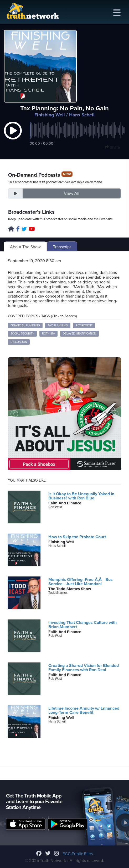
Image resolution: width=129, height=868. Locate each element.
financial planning (25, 325)
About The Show (25, 247)
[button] (13, 136)
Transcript (62, 247)
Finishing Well (50, 115)
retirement (84, 325)
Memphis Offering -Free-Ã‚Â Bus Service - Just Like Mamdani (81, 582)
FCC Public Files (78, 854)
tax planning (58, 325)
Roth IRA (48, 334)
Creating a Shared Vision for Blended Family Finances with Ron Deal (84, 668)
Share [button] (112, 147)
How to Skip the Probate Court (77, 537)
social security (22, 334)
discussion (19, 342)
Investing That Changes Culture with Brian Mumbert (82, 625)
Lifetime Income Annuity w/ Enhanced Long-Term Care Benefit (84, 710)
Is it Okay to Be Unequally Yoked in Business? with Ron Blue (81, 496)
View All (72, 193)
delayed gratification (79, 334)
